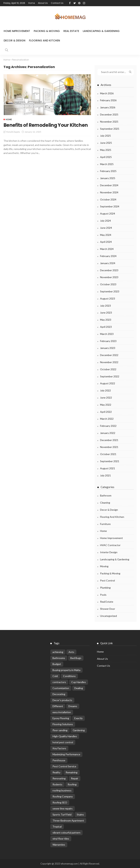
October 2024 (108, 199)
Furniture (105, 524)
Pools (103, 595)
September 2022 (110, 376)
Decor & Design (14, 40)
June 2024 (106, 228)
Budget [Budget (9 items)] (57, 664)
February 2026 (108, 100)
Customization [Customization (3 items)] (61, 688)
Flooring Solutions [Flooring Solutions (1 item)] (63, 724)
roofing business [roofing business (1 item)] (62, 790)
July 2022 (105, 390)
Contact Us (57, 3)
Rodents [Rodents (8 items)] (57, 784)
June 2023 (106, 313)
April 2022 (106, 412)
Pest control (107, 580)
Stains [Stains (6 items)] (80, 814)
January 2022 (108, 433)
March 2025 (107, 164)
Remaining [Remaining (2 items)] (72, 772)
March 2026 (107, 93)
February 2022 (108, 426)
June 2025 (106, 143)
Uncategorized (108, 616)
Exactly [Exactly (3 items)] (78, 718)
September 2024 (110, 206)
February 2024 (108, 256)
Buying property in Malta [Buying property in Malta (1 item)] (66, 670)
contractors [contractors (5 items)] (59, 682)
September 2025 (110, 128)
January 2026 (108, 107)
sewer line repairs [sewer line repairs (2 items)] (63, 808)
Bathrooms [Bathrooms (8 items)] (59, 658)
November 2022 (109, 362)
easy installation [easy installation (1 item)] (62, 712)
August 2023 (108, 298)
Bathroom (106, 495)
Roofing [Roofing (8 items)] (72, 784)
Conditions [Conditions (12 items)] (69, 676)
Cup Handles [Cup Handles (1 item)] (79, 682)
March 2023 (107, 334)
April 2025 (106, 157)
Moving (104, 566)
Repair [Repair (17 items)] (75, 778)
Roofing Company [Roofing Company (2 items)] (63, 796)
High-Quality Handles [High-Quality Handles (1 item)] (65, 736)
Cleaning (105, 503)
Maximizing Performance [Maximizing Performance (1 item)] (66, 754)
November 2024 (109, 192)
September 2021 (110, 461)
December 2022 (109, 355)
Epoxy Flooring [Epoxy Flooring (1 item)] (61, 718)
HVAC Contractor (110, 545)
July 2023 (105, 305)
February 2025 (108, 171)
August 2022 (108, 383)
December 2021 (109, 440)
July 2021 (105, 475)
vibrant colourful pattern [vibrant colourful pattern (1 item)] (66, 832)
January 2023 (108, 348)
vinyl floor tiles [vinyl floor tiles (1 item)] (61, 838)
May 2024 (106, 235)
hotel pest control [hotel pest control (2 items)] (63, 742)
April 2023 (106, 327)
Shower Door (108, 609)
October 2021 (108, 454)
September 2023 (110, 291)
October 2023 (108, 284)
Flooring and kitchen (44, 40)
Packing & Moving (47, 31)
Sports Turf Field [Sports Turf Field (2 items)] (62, 814)
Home (32, 3)
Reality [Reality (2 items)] (56, 772)
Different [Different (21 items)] (58, 706)
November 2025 (109, 121)
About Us (43, 3)
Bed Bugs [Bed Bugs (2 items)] (76, 658)
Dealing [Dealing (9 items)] (79, 688)
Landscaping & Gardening (101, 31)
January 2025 (108, 178)
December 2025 (109, 114)
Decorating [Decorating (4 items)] (59, 694)
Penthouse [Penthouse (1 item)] (59, 760)
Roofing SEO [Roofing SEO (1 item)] (60, 802)
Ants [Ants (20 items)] (71, 652)
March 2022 (107, 419)
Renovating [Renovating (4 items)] (59, 778)
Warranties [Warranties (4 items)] (59, 844)
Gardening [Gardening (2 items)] (79, 730)
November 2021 (109, 447)
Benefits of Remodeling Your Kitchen (39, 128)
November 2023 (109, 277)
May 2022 (106, 404)
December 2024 (109, 185)
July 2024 (105, 220)
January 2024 (108, 263)
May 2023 (106, 320)
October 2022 (108, 369)
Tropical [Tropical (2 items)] (57, 826)
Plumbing (105, 587)
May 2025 (106, 150)
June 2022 (106, 397)
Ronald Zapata (13, 138)
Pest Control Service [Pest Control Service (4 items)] (64, 766)
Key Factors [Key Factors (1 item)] (59, 748)
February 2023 (108, 341)
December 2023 (109, 270)
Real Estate (71, 31)
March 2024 (107, 249)
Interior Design (109, 552)
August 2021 (108, 468)
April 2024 (106, 242)
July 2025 (105, 136)
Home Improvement (17, 31)
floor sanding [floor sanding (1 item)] (60, 730)
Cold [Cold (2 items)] (55, 676)
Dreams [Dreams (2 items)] (73, 706)
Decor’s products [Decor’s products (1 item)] (62, 700)
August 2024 (108, 213)
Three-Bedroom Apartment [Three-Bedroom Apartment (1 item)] (68, 820)
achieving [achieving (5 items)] (58, 652)
